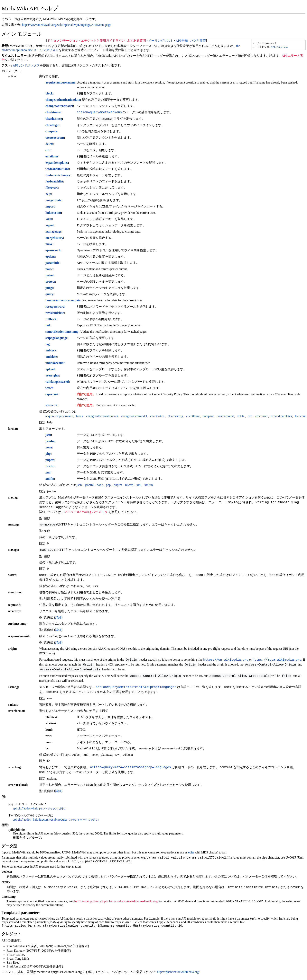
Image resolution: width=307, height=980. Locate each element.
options (50, 256)
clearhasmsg (54, 119)
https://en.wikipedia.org (226, 660)
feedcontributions (57, 169)
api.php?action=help (26, 808)
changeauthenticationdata (63, 100)
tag (47, 344)
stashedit (51, 405)
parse (49, 269)
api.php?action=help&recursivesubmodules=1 (42, 820)
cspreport (52, 394)
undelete (51, 357)
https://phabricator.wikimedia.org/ (178, 975)
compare (51, 131)
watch (49, 388)
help (48, 194)
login (49, 219)
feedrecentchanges (58, 175)
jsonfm (50, 441)
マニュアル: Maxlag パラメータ (86, 512)
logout (50, 225)
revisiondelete (55, 313)
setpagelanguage (56, 338)
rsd (48, 325)
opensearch (53, 250)
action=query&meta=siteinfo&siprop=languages (136, 687)
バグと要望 (198, 41)
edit (48, 150)
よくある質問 (136, 41)
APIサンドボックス (26, 65)
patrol (49, 275)
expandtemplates (57, 163)
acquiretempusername (60, 82)
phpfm (50, 460)
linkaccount (53, 213)
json (48, 435)
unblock (51, 350)
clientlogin (52, 125)
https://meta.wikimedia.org (277, 660)
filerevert (52, 188)
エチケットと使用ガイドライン (103, 41)
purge (49, 288)
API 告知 (182, 41)
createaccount (55, 138)
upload (50, 369)
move (49, 244)
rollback (51, 319)
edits (191, 852)
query (49, 294)
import (50, 206)
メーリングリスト (161, 41)
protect (50, 282)
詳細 (58, 617)
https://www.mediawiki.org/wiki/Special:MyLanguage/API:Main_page (66, 25)
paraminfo (52, 263)
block (49, 93)
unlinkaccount (55, 363)
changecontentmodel (59, 106)
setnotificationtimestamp (62, 332)
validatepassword (57, 382)
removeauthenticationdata (63, 300)
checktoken (53, 112)
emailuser (52, 156)
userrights (52, 375)
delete (49, 144)
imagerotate (53, 200)
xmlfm (50, 479)
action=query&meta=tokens (99, 112)
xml (48, 472)
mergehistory (54, 238)
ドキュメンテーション (63, 41)
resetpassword (55, 307)
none (49, 447)
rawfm (50, 466)
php (48, 454)
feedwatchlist (54, 181)
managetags (53, 231)
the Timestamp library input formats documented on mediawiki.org (116, 903)
